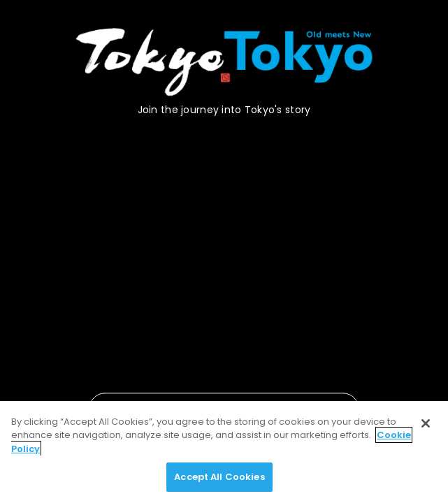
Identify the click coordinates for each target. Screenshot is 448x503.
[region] (224, 452)
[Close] (426, 423)
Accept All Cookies (219, 477)
